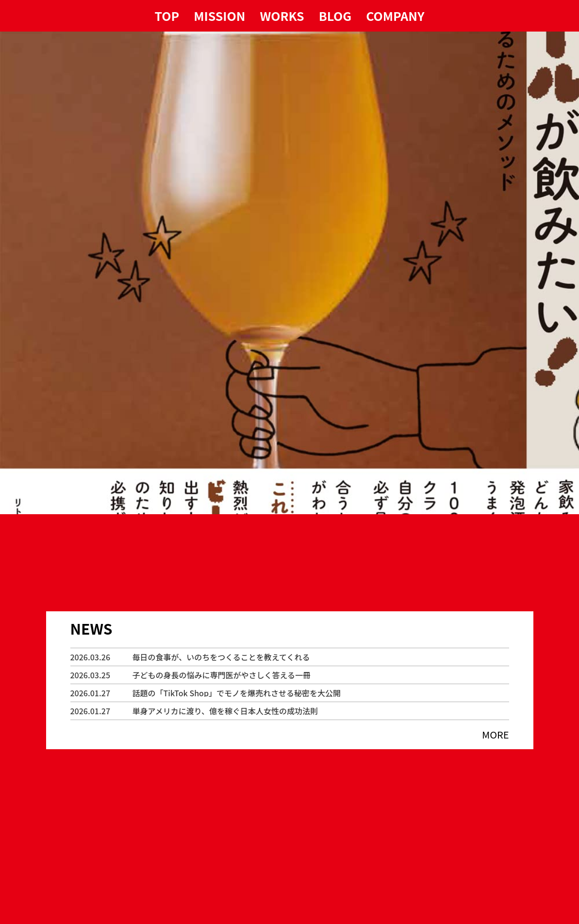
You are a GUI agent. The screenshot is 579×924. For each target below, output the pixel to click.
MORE (496, 735)
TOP (167, 16)
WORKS (282, 16)
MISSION (219, 16)
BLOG (335, 16)
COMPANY (395, 16)
